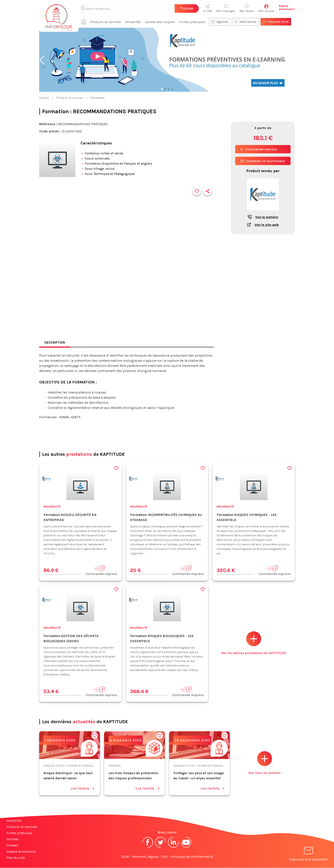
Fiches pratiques (194, 22)
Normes (13, 839)
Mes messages (226, 8)
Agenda (221, 22)
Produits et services (107, 22)
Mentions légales (145, 857)
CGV (165, 857)
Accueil (44, 98)
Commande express (259, 149)
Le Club (208, 8)
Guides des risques (162, 22)
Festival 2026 (278, 22)
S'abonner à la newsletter (308, 855)
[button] (42, 60)
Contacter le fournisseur (263, 161)
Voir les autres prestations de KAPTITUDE (254, 643)
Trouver (187, 8)
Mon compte (266, 8)
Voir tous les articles (264, 763)
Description (55, 343)
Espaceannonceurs (287, 7)
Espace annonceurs (21, 852)
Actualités (135, 22)
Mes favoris (247, 8)
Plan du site (16, 858)
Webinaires (247, 22)
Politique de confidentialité (192, 857)
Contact (12, 846)
